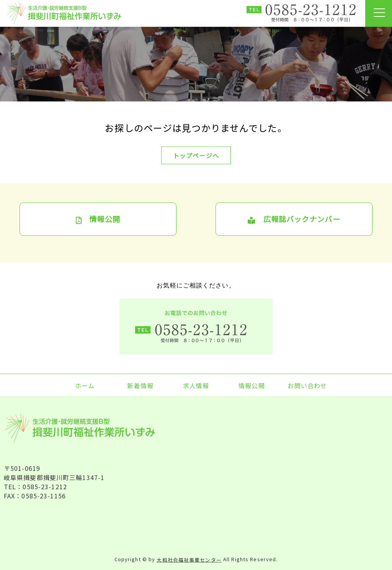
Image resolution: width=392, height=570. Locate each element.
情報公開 (98, 219)
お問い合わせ (307, 385)
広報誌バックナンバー (294, 219)
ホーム (85, 385)
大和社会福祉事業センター (189, 559)
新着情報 (140, 385)
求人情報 (196, 385)
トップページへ (196, 155)
